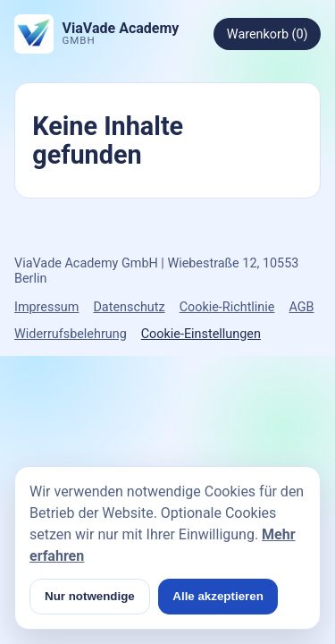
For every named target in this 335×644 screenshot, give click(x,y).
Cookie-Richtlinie (227, 307)
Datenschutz (129, 307)
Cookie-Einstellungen (201, 334)
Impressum (46, 307)
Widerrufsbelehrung (71, 334)
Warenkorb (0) (268, 34)
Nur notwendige (90, 596)
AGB (301, 307)
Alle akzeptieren (218, 596)
